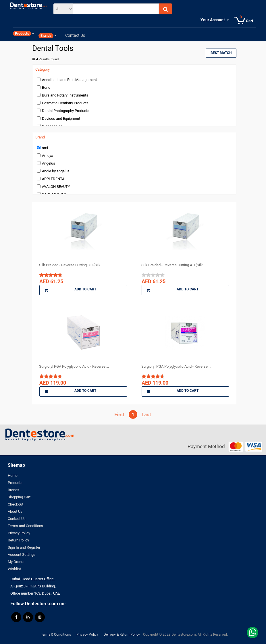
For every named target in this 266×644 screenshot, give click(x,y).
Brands (14, 490)
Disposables (52, 126)
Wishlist (14, 569)
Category (43, 70)
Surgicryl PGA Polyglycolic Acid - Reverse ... (74, 366)
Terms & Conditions (56, 635)
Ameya (48, 156)
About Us (15, 511)
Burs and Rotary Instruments (65, 95)
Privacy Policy (19, 533)
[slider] (51, 275)
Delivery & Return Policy (122, 635)
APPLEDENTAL (54, 179)
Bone (46, 87)
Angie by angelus (56, 171)
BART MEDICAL (55, 194)
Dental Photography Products (66, 111)
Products (15, 483)
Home (13, 476)
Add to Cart (70, 290)
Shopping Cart (19, 497)
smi (45, 148)
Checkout (16, 504)
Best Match (221, 53)
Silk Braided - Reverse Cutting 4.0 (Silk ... (174, 265)
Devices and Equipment (61, 118)
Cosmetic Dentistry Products (65, 103)
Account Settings (22, 555)
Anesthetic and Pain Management (69, 80)
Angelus (49, 163)
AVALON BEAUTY (56, 187)
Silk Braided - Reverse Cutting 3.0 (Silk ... (72, 265)
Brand (40, 137)
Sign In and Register (24, 547)
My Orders (16, 562)
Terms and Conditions (25, 526)
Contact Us (17, 519)
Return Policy (18, 540)
